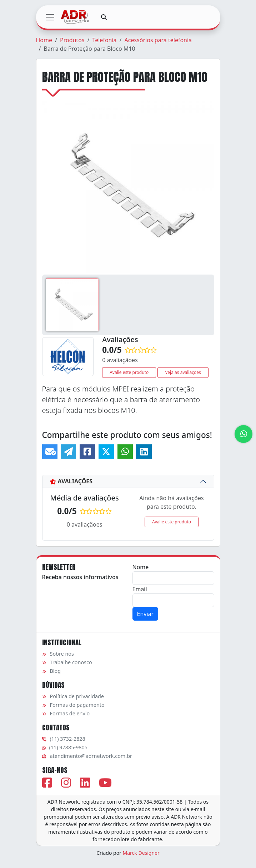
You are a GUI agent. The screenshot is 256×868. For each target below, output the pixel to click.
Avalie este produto (129, 372)
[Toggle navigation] (50, 17)
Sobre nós (58, 654)
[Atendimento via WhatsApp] (244, 434)
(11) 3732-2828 (64, 739)
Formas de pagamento (73, 705)
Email (140, 589)
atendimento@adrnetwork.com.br (87, 756)
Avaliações (71, 481)
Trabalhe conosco (67, 662)
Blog (52, 671)
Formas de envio (66, 713)
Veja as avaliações (183, 372)
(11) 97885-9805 (65, 747)
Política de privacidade (73, 696)
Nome (141, 567)
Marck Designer (141, 853)
